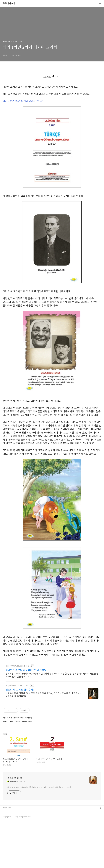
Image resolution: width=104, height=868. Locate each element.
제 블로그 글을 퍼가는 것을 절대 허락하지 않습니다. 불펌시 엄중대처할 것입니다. (39, 833)
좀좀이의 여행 (9, 3)
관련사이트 (7, 853)
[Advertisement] (52, 678)
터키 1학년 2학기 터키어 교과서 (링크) (23, 101)
